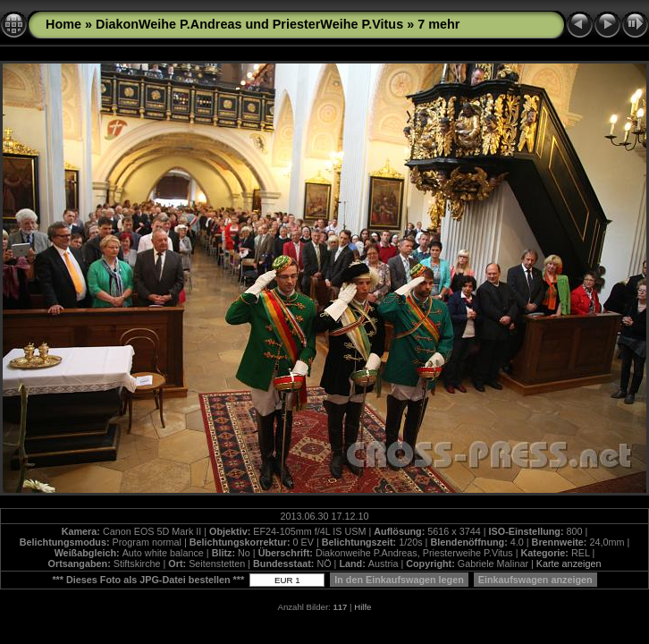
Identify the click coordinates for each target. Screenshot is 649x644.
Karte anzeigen (569, 563)
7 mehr (438, 24)
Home (63, 24)
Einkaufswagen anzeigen (535, 580)
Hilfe (362, 607)
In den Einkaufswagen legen (399, 580)
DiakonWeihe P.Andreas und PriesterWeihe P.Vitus (249, 24)
